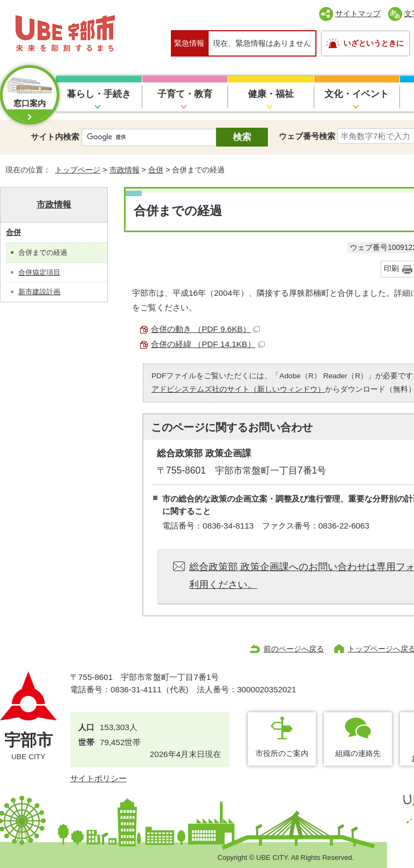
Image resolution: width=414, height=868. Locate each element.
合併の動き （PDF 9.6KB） (205, 329)
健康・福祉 (271, 94)
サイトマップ (358, 13)
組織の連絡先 (358, 753)
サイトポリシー (98, 778)
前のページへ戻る (294, 649)
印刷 (391, 269)
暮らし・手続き (99, 94)
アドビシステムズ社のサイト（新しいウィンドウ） (238, 389)
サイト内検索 (55, 137)
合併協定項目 (39, 272)
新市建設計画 (39, 292)
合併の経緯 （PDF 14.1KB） (208, 344)
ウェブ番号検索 (307, 136)
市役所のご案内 (282, 753)
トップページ (78, 170)
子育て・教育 (185, 94)
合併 (156, 170)
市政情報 (125, 170)
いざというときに (374, 43)
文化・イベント (357, 94)
